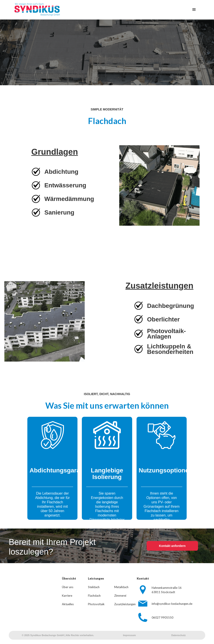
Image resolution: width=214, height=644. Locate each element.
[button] (194, 10)
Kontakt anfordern (172, 546)
